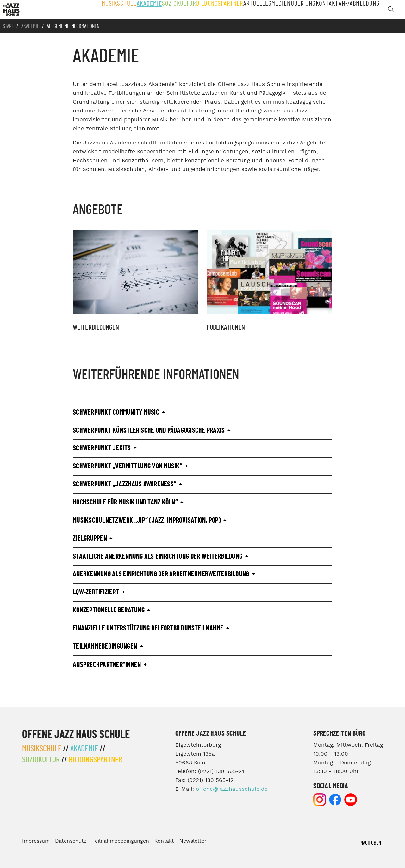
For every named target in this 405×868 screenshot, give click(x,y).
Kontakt (327, 9)
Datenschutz (71, 841)
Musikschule (111, 9)
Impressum (36, 841)
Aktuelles (251, 9)
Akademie (142, 9)
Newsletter (193, 841)
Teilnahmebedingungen (121, 841)
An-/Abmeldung (360, 9)
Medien (276, 9)
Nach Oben (371, 843)
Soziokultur (173, 9)
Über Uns (301, 9)
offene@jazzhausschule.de (232, 789)
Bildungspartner (213, 9)
